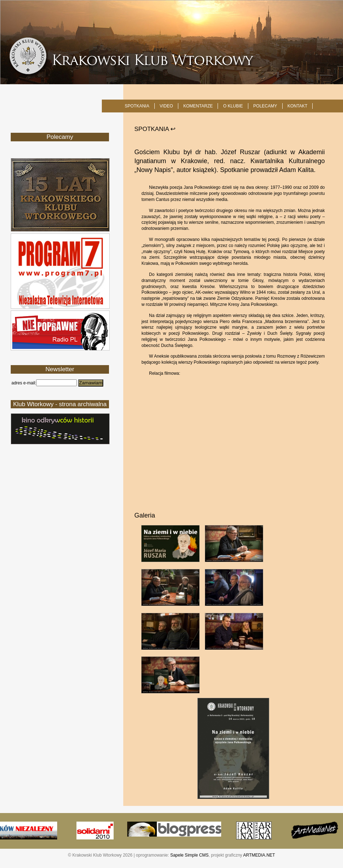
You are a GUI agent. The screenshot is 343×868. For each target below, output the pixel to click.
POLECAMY (265, 106)
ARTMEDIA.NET (259, 855)
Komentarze (198, 106)
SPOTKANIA (137, 106)
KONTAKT (298, 106)
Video (166, 106)
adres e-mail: (24, 383)
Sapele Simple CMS (189, 855)
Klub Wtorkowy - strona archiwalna (60, 404)
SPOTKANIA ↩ (155, 129)
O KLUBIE (233, 106)
